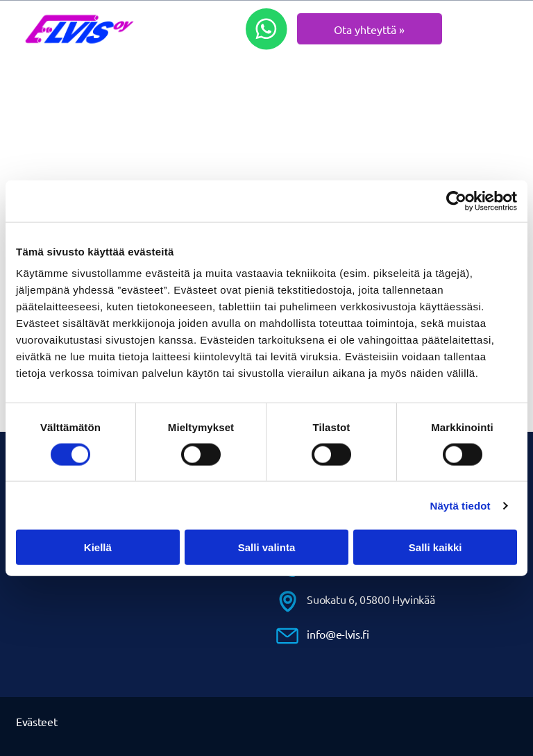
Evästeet (36, 721)
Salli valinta (267, 547)
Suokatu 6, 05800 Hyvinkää (371, 599)
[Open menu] (500, 29)
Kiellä (98, 547)
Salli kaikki (435, 547)
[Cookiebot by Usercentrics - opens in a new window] (456, 201)
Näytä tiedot (460, 506)
